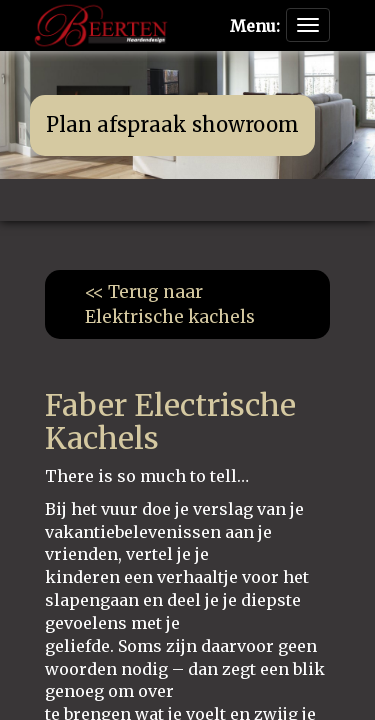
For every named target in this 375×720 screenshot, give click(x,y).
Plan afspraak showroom (172, 124)
